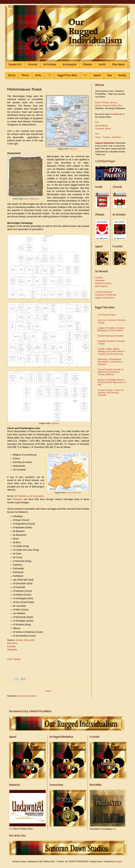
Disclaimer (100, 280)
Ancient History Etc (73, 493)
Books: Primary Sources (106, 103)
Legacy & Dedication (105, 298)
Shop (109, 75)
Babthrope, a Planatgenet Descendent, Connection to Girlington (110, 362)
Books (38, 75)
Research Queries (103, 283)
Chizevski (32, 65)
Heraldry (122, 75)
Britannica (73, 149)
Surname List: (15, 65)
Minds (108, 129)
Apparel (97, 75)
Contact (106, 137)
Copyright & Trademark (106, 295)
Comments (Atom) (28, 696)
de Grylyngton (37, 496)
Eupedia (11, 646)
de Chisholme (50, 65)
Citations (99, 278)
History (12, 75)
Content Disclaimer (104, 292)
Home (48, 691)
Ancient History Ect (31, 199)
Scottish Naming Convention (111, 336)
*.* (49, 75)
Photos (25, 75)
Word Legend (101, 286)
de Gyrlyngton (70, 65)
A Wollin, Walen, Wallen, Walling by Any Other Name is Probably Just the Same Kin (111, 351)
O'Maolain (87, 65)
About (98, 137)
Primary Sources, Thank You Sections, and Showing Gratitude (111, 393)
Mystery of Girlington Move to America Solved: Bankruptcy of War (112, 382)
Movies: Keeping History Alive (109, 106)
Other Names (118, 65)
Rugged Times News (67, 75)
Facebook (100, 129)
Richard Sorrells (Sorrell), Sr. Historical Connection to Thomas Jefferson (111, 372)
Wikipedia (55, 423)
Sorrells (102, 65)
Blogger (118, 861)
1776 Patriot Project (107, 315)
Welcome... (117, 137)
